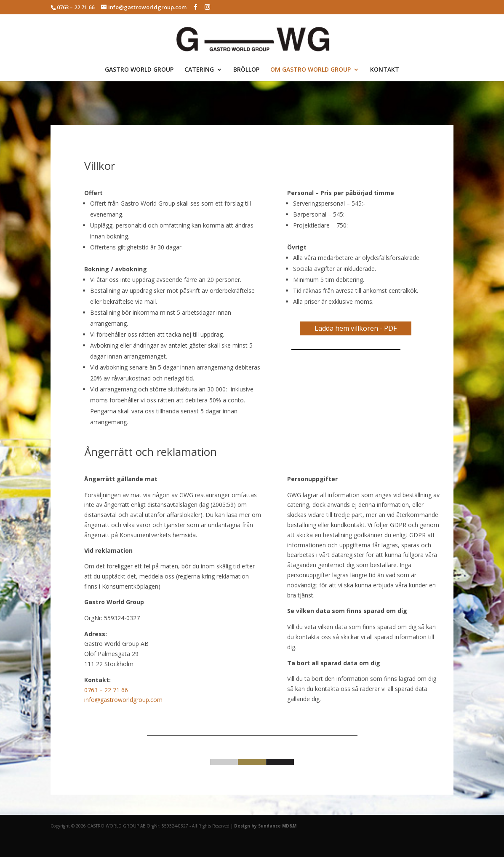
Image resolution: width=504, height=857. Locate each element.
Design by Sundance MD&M (265, 826)
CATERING (199, 70)
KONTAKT (385, 70)
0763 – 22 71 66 (106, 690)
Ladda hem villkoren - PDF (356, 328)
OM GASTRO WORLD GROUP (311, 70)
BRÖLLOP (246, 70)
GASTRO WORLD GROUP (139, 70)
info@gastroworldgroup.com (123, 700)
